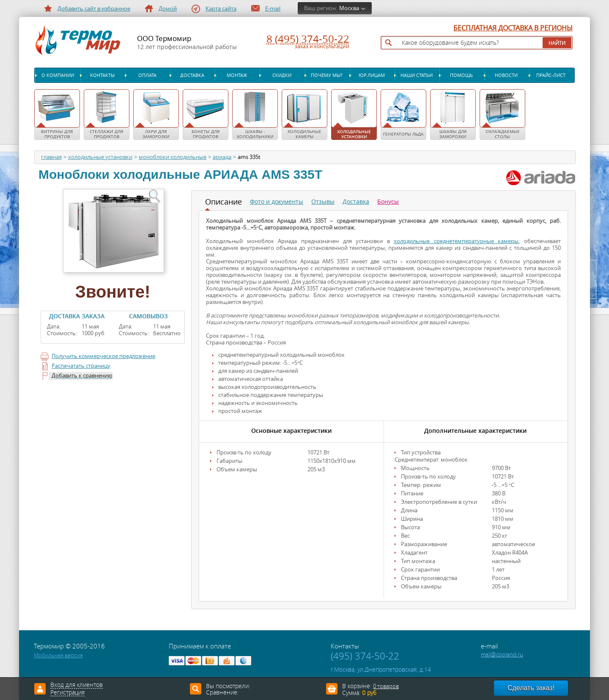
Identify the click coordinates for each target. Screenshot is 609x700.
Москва (349, 8)
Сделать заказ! (531, 688)
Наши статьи (417, 75)
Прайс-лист (551, 75)
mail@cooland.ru (502, 655)
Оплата (147, 75)
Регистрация (67, 693)
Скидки (282, 75)
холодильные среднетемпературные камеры (456, 241)
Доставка (192, 75)
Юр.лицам (372, 75)
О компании (58, 75)
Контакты (102, 75)
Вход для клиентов (77, 685)
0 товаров (386, 686)
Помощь (461, 75)
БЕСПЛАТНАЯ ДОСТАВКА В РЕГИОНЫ (513, 28)
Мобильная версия (58, 655)
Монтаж (237, 75)
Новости (506, 75)
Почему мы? (327, 75)
